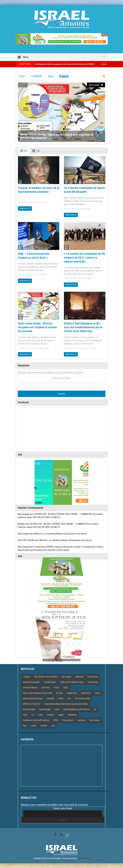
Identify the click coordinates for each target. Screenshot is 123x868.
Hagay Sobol (72, 693)
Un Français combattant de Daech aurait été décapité (84, 190)
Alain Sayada (41, 202)
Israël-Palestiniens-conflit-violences (77, 709)
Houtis (61, 699)
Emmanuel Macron (30, 688)
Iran (69, 699)
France (56, 688)
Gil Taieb (59, 693)
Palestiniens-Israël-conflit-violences (36, 720)
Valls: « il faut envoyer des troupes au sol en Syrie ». (34, 256)
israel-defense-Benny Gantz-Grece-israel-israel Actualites (66, 704)
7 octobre (27, 677)
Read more (25, 209)
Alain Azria (79, 677)
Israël (57, 709)
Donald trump (93, 682)
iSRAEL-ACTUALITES (32, 704)
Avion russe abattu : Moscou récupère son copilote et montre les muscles (37, 327)
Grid (23, 151)
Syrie (51, 76)
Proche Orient (68, 720)
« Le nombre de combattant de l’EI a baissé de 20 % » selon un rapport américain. (84, 258)
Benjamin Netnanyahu (31, 682)
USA (53, 726)
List (35, 151)
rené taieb (81, 720)
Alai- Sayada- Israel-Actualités (46, 677)
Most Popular (96, 85)
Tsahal (34, 726)
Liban (41, 715)
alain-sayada (66, 677)
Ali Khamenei (93, 677)
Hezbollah (50, 699)
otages (61, 715)
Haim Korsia (86, 693)
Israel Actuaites (45, 709)
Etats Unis (45, 688)
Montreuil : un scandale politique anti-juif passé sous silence (61, 534)
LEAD (25, 715)
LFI (33, 715)
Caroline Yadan (50, 682)
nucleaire (51, 715)
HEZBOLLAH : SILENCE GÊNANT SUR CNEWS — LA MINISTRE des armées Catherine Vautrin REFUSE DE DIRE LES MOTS (58, 526)
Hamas (98, 693)
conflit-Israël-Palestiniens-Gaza (72, 682)
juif (95, 709)
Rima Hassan (94, 720)
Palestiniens (72, 715)
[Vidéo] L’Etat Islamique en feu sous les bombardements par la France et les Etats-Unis (83, 327)
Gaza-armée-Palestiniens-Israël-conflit (37, 693)
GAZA (66, 688)
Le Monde (37, 76)
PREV (56, 720)
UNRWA (44, 726)
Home (22, 76)
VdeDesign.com (84, 858)
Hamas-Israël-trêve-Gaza (33, 699)
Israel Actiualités (29, 709)
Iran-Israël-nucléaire (83, 699)
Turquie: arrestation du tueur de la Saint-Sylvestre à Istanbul (39, 190)
